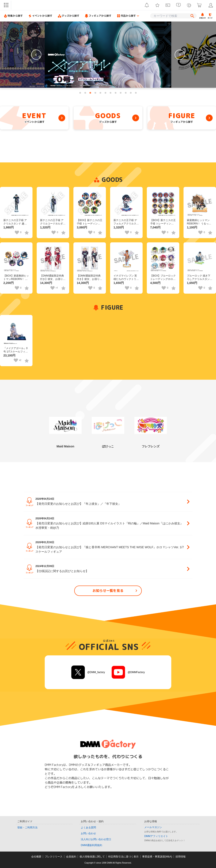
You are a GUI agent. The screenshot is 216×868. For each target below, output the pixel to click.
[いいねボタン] (17, 232)
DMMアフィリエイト (156, 836)
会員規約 (71, 857)
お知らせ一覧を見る (116, 591)
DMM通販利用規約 (91, 845)
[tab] (80, 93)
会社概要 (36, 857)
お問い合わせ (88, 833)
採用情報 (181, 857)
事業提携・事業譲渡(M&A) (157, 857)
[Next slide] (180, 55)
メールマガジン (153, 827)
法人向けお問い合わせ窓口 (96, 839)
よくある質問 (88, 828)
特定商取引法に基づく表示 (123, 857)
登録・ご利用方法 (27, 828)
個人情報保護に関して (92, 857)
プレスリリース (54, 857)
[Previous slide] (36, 55)
